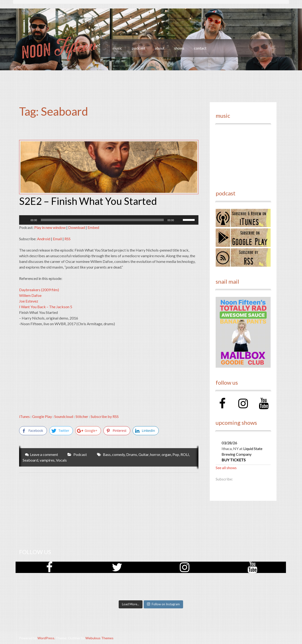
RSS (67, 239)
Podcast (80, 454)
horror (155, 454)
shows (179, 48)
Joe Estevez (29, 301)
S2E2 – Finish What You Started (88, 201)
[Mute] (179, 220)
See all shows (226, 468)
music (117, 48)
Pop (176, 454)
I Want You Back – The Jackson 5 (46, 307)
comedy (118, 454)
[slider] (102, 220)
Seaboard (30, 460)
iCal (241, 479)
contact (200, 48)
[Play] (25, 220)
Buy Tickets (234, 460)
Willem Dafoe (30, 295)
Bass (107, 454)
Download (77, 227)
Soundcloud (64, 416)
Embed (93, 227)
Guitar (144, 454)
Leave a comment (44, 454)
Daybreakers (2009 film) (39, 290)
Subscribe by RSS (105, 416)
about (160, 48)
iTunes (24, 416)
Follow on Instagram (163, 604)
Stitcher (82, 416)
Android (44, 239)
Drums (132, 454)
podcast (138, 48)
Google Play (42, 416)
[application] (109, 220)
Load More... (131, 604)
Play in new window (50, 227)
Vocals (61, 460)
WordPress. (46, 638)
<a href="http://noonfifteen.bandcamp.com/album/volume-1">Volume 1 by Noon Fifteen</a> (243, 155)
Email (57, 239)
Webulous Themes (99, 638)
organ (166, 454)
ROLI (185, 454)
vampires (47, 460)
